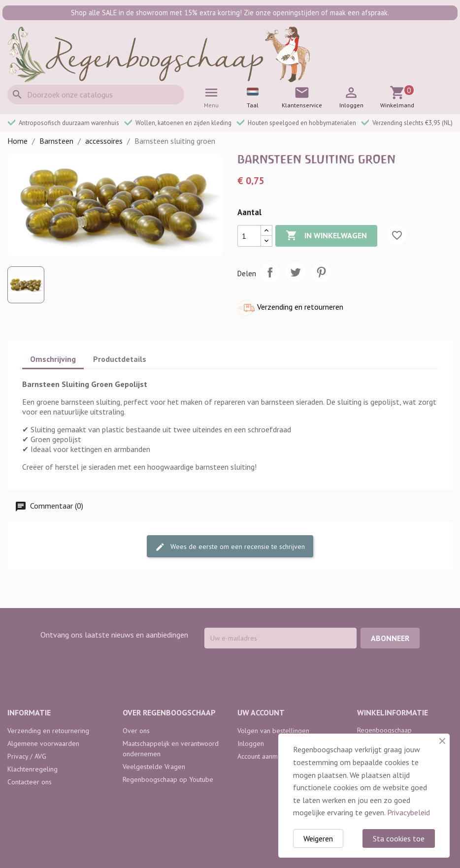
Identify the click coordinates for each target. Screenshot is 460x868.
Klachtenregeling (33, 769)
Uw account (261, 712)
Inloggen (251, 743)
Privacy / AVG (27, 756)
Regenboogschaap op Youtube (168, 779)
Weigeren (318, 838)
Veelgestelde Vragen (154, 767)
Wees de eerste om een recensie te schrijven (230, 547)
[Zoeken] (96, 95)
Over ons (136, 731)
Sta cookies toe (399, 838)
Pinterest (321, 272)
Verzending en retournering (48, 731)
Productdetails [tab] (120, 359)
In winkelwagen (326, 236)
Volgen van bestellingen (273, 731)
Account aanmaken (264, 756)
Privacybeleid (409, 812)
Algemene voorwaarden (43, 743)
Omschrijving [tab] (53, 359)
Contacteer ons (30, 782)
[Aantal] (249, 236)
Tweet (296, 272)
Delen (270, 272)
